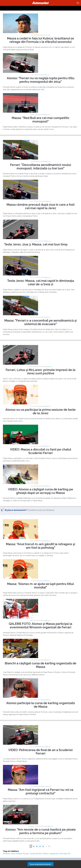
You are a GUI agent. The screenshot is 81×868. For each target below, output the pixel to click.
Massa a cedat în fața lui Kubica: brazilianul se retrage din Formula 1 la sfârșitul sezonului (40, 40)
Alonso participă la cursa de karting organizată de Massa (41, 705)
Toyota (32, 854)
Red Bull (38, 854)
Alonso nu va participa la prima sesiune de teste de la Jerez (40, 411)
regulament (54, 854)
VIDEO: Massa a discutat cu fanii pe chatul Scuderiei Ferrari (41, 451)
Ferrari (13, 854)
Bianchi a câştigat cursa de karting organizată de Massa (41, 665)
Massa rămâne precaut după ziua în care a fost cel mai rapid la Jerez (41, 206)
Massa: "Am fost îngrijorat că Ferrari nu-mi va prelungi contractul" (41, 792)
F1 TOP (48, 35)
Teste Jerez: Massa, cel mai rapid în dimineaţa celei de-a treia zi (41, 282)
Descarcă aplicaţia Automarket (41, 864)
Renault (19, 854)
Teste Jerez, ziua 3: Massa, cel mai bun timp (36, 244)
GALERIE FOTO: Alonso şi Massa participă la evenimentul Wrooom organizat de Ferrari (40, 626)
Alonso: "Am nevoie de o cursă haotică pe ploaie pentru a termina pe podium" (40, 831)
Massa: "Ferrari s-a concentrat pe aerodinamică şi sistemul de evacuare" (41, 322)
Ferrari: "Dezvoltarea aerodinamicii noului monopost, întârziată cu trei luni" (41, 167)
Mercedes (6, 854)
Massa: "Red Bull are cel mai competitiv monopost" (41, 120)
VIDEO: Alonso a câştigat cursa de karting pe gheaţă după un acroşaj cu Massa (40, 491)
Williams (46, 854)
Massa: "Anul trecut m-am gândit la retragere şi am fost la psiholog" (41, 546)
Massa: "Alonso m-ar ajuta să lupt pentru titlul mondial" (40, 586)
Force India (63, 854)
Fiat (69, 854)
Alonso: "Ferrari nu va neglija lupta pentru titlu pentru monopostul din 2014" (41, 80)
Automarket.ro (41, 3)
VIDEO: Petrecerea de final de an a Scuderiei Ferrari (40, 752)
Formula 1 (47, 75)
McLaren (26, 854)
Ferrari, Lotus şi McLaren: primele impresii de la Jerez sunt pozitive (40, 372)
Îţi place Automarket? (16, 510)
